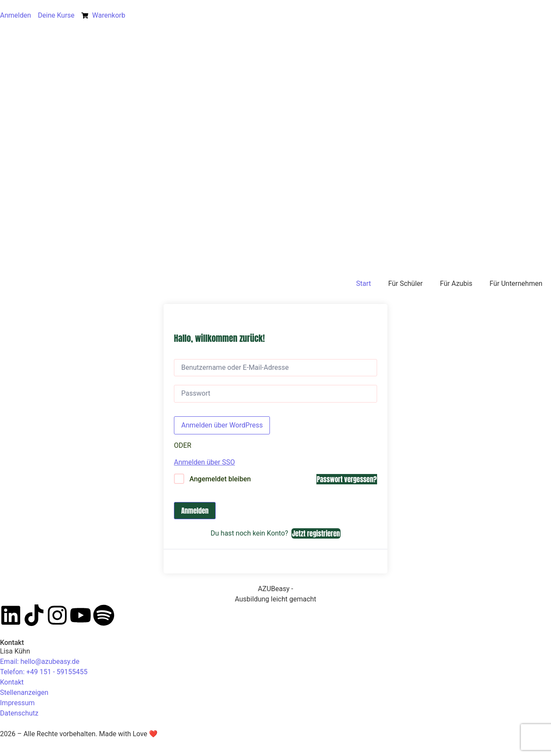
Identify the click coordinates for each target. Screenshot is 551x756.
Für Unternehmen (516, 283)
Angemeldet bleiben (220, 479)
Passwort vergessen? (347, 479)
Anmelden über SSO (204, 462)
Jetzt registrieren (316, 533)
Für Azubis (456, 283)
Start (363, 283)
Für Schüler (406, 283)
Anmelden (195, 511)
